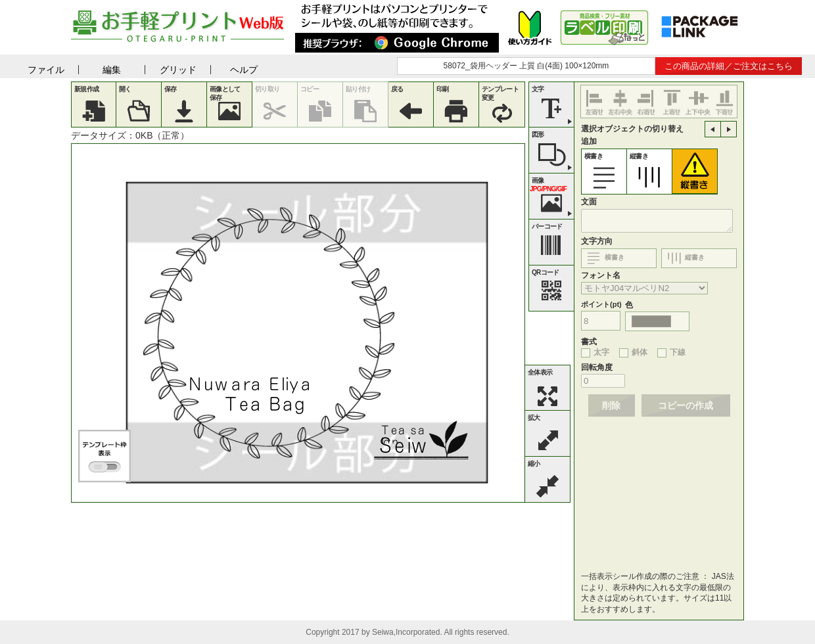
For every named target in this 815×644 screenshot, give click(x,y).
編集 (112, 70)
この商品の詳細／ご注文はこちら (729, 66)
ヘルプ (244, 70)
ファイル (46, 70)
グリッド (178, 70)
